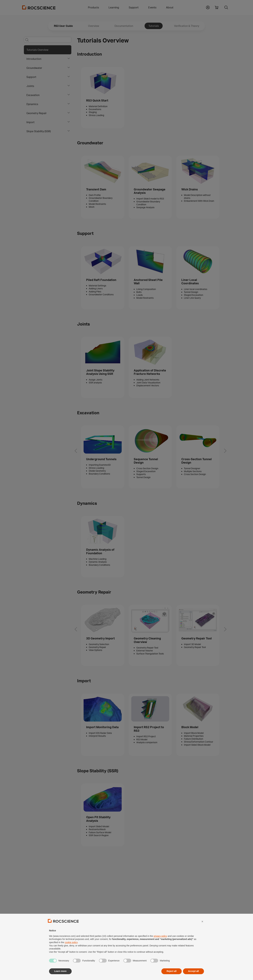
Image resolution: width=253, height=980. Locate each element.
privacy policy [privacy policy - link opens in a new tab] (160, 944)
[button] (202, 929)
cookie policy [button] (71, 950)
